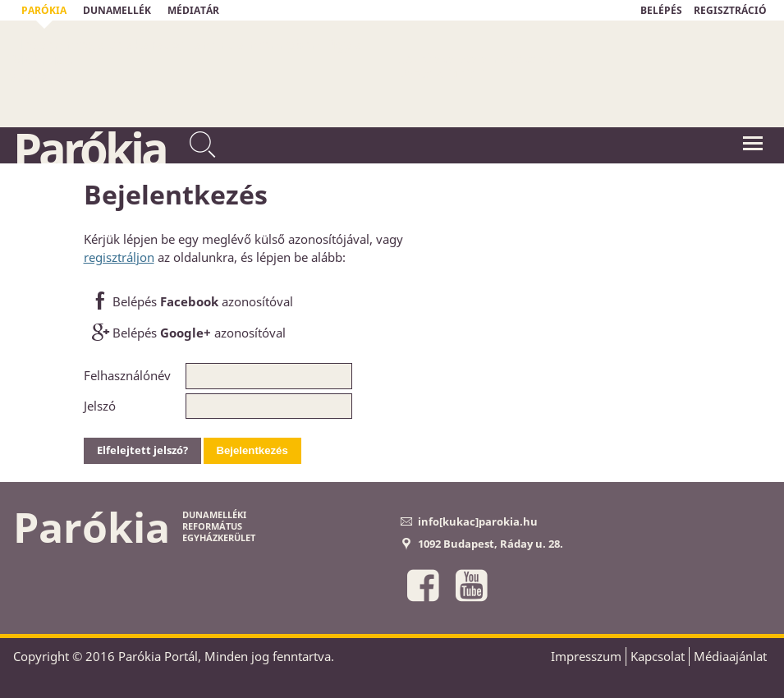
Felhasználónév (127, 375)
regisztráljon (119, 257)
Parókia (89, 149)
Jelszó (100, 406)
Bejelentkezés (252, 450)
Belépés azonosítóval (191, 302)
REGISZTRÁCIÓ (730, 10)
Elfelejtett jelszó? (142, 450)
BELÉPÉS (661, 10)
